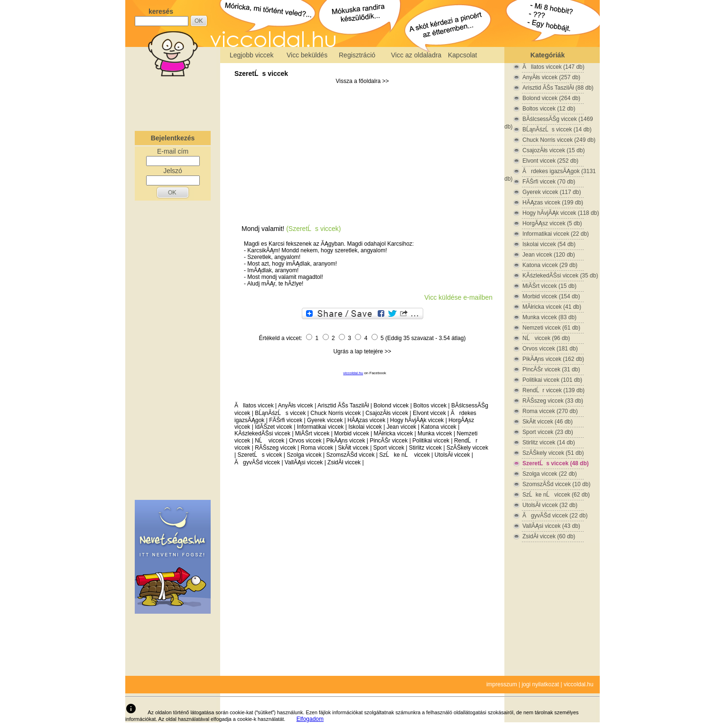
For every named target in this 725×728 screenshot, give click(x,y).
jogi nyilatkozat (540, 684)
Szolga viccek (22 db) (550, 474)
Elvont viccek (429, 413)
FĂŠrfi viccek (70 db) (549, 182)
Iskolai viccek (365, 427)
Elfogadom (310, 719)
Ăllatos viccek (254, 405)
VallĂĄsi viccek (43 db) (551, 526)
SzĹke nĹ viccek (404, 455)
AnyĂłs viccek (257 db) (551, 77)
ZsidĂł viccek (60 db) (549, 536)
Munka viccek (435, 433)
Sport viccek (389, 448)
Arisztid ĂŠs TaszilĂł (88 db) (558, 88)
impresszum (502, 684)
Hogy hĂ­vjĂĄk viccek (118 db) (561, 213)
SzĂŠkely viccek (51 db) (553, 453)
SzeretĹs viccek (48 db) (556, 463)
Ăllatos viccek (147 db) (553, 67)
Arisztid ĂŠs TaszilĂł (343, 405)
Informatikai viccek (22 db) (556, 234)
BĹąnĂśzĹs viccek (280, 413)
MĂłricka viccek (393, 433)
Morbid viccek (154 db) (551, 296)
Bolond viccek (391, 405)
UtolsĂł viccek (452, 455)
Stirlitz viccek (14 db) (549, 442)
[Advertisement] (173, 101)
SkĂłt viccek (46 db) (548, 422)
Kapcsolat (462, 55)
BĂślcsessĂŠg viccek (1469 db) (549, 119)
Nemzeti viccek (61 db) (551, 328)
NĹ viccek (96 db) (546, 338)
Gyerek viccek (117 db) (552, 192)
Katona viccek (439, 427)
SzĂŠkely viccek (467, 448)
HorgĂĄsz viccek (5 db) (552, 223)
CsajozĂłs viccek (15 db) (553, 150)
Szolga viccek (304, 455)
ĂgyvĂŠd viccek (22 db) (555, 516)
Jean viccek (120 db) (549, 255)
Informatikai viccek (321, 427)
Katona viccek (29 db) (550, 265)
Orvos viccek (305, 441)
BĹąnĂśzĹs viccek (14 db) (557, 129)
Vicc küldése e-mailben (458, 297)
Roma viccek (317, 448)
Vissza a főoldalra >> (362, 81)
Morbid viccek (351, 433)
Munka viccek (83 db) (549, 317)
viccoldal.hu (353, 373)
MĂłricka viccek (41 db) (552, 307)
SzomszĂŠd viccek (350, 455)
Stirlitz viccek (425, 448)
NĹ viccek (270, 441)
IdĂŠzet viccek (274, 427)
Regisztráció (357, 55)
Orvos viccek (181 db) (550, 349)
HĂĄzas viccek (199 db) (553, 203)
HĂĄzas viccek (366, 420)
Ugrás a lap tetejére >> (362, 351)
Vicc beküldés (307, 55)
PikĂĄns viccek (345, 441)
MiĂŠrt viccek (312, 433)
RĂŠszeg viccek (275, 448)
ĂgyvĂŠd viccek (257, 462)
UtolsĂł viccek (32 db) (550, 505)
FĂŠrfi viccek (286, 420)
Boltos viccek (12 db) (549, 109)
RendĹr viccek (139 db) (553, 390)
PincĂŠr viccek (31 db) (551, 369)
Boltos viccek (430, 405)
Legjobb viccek (252, 55)
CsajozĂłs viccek (387, 413)
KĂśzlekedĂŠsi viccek (262, 433)
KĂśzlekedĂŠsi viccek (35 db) (560, 276)
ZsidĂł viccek (344, 462)
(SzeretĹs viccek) (313, 229)
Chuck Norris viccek (335, 413)
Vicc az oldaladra (416, 55)
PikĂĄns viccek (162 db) (553, 359)
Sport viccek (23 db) (548, 432)
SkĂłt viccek (353, 448)
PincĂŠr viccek (389, 441)
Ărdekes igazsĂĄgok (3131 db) (550, 171)
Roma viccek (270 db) (550, 411)
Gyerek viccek (325, 420)
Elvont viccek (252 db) (550, 161)
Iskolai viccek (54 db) (549, 244)
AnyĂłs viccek (296, 405)
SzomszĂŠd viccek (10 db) (556, 484)
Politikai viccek (431, 441)
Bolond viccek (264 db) (551, 98)
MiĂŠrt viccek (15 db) (549, 286)
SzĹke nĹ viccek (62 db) (556, 495)
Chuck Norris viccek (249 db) (559, 140)
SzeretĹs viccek (261, 74)
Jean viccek (402, 427)
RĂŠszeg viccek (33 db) (553, 401)
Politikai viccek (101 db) (552, 380)
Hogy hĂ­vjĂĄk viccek (417, 420)
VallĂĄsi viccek (304, 462)
